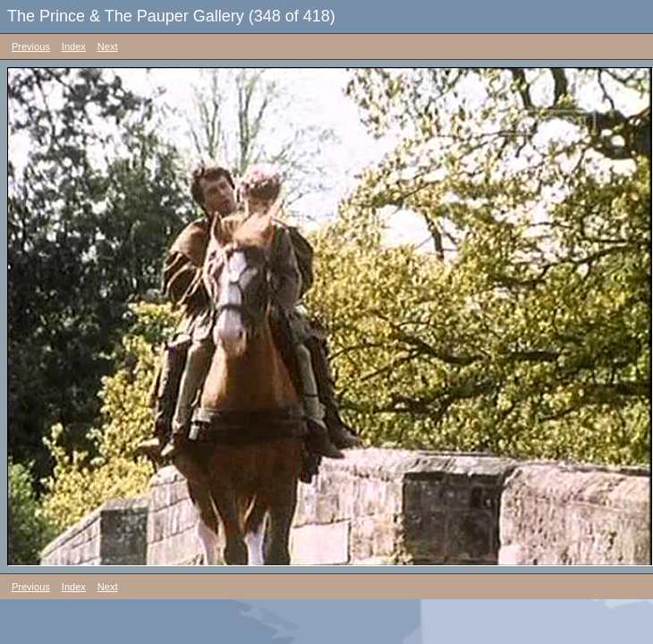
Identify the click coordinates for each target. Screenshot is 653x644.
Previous (31, 47)
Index (74, 47)
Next (108, 47)
